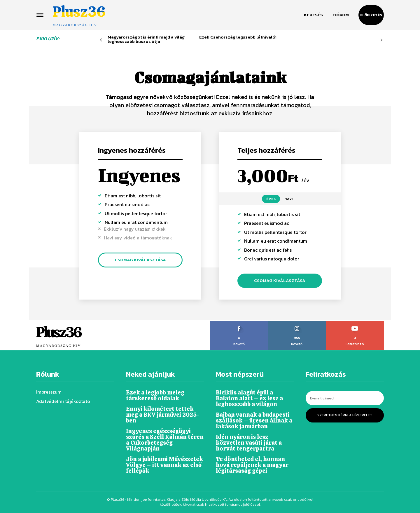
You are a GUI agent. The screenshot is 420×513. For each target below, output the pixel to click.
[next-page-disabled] (382, 40)
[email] (345, 398)
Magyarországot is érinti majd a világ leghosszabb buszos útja (146, 39)
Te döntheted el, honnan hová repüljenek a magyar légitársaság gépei (252, 465)
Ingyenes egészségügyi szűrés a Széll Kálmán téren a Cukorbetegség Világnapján (165, 440)
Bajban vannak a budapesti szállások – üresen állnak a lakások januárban (254, 420)
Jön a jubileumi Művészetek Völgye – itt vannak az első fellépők (164, 465)
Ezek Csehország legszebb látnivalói (238, 37)
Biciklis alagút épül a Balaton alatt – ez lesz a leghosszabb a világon (249, 398)
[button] (313, 15)
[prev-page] (101, 40)
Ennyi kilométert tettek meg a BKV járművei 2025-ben (162, 415)
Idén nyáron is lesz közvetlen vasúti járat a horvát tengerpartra (249, 443)
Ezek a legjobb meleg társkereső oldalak (155, 395)
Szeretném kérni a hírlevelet (345, 415)
